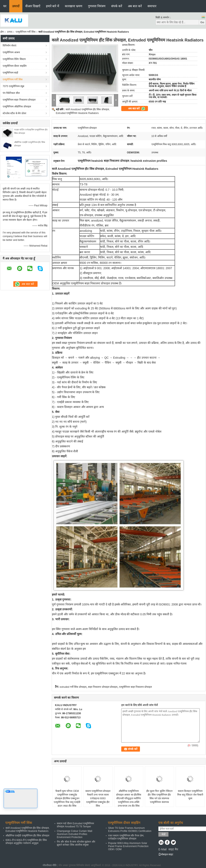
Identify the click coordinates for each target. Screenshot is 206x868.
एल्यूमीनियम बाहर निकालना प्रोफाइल (135, 687)
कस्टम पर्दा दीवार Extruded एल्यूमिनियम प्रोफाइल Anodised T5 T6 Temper (75, 825)
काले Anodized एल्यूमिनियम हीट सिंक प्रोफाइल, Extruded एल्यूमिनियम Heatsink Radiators (27, 830)
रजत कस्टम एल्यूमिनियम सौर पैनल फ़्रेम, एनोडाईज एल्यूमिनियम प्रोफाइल (126, 837)
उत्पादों (16, 6)
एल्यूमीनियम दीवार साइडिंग (15, 66)
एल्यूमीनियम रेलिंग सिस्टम (14, 59)
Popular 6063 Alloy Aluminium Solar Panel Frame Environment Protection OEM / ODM (128, 846)
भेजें (163, 834)
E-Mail (163, 849)
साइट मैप (173, 849)
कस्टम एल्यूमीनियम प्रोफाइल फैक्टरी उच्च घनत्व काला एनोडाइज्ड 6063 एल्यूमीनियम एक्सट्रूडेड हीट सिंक (98, 798)
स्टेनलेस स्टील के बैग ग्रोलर (14, 113)
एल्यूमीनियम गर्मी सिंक (26, 32)
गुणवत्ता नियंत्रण (97, 6)
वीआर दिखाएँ (33, 6)
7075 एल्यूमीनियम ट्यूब (13, 86)
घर (5, 6)
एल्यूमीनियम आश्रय (11, 52)
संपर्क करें (117, 6)
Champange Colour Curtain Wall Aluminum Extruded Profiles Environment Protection (74, 834)
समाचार (152, 6)
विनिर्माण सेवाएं (10, 46)
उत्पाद (10, 32)
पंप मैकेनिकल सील (11, 93)
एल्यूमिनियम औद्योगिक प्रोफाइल (17, 107)
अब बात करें (135, 6)
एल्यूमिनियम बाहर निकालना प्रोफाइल (19, 100)
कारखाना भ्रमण (74, 6)
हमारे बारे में (52, 6)
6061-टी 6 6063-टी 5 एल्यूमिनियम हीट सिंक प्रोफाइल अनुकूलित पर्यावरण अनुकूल (26, 842)
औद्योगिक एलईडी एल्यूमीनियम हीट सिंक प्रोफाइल (27, 836)
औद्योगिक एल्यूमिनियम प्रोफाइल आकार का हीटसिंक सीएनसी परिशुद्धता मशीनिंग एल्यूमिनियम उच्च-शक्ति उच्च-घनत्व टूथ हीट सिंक (129, 798)
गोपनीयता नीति (50, 865)
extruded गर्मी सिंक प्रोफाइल (73, 687)
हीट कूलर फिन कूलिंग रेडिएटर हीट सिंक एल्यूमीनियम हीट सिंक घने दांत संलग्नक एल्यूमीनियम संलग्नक (159, 797)
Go (202, 22)
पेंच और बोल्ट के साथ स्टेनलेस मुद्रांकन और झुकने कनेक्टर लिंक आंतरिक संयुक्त (76, 843)
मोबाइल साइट (166, 854)
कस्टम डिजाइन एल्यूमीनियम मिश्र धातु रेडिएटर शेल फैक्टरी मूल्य (190, 795)
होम (2, 32)
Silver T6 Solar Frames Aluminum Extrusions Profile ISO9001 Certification (130, 830)
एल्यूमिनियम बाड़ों (10, 73)
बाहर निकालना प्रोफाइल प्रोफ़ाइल (103, 687)
